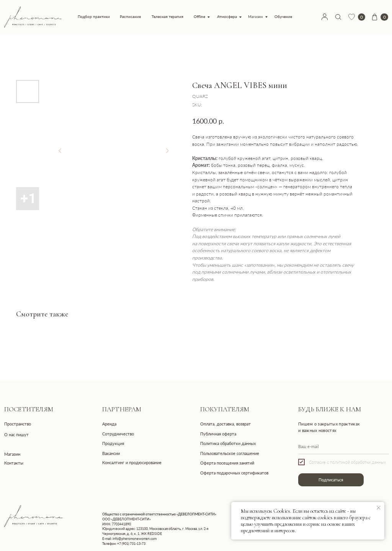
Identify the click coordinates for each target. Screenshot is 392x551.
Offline (199, 17)
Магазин (256, 17)
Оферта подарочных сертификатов (234, 473)
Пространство (18, 424)
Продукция (113, 443)
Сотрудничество (118, 434)
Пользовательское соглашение (230, 453)
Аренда (109, 424)
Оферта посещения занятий (227, 463)
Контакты (14, 463)
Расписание (130, 17)
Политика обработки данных (228, 443)
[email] (344, 447)
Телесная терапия (167, 17)
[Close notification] (379, 508)
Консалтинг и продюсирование (132, 462)
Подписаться (331, 480)
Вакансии (111, 453)
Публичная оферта (218, 434)
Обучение (283, 17)
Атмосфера (227, 17)
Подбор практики (94, 17)
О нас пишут (16, 434)
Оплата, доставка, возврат (225, 424)
